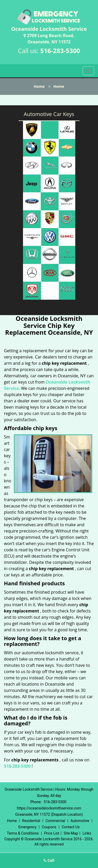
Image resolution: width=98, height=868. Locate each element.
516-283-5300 (60, 51)
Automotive (80, 821)
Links (87, 833)
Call (49, 860)
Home (39, 86)
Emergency (27, 827)
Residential (31, 821)
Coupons (49, 827)
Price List (52, 833)
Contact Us (71, 827)
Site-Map (71, 833)
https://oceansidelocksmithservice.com (49, 808)
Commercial (55, 821)
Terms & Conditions (23, 833)
